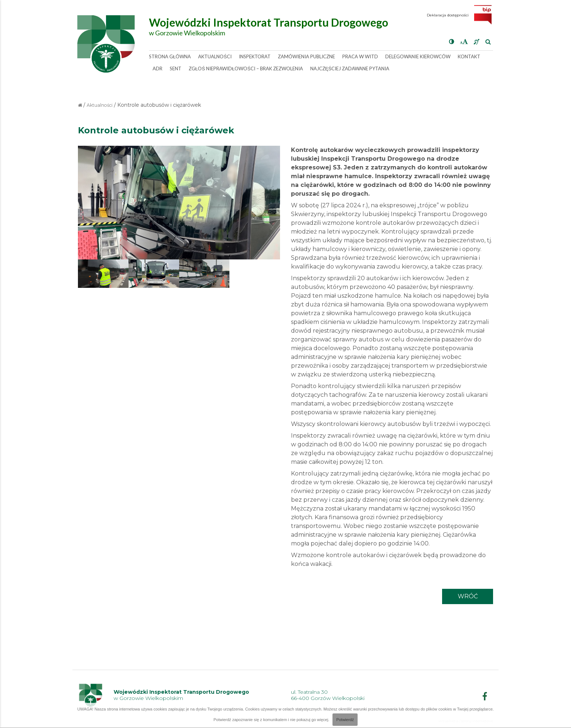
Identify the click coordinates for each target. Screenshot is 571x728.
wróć (468, 596)
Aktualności (100, 105)
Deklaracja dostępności (448, 15)
